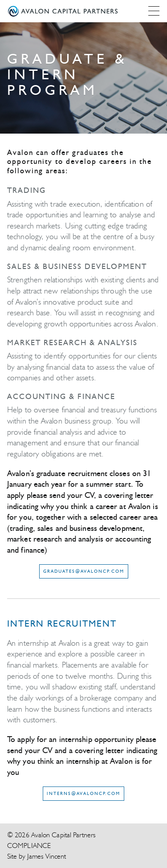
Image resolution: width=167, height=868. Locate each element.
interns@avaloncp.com (83, 793)
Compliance (29, 846)
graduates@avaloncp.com (84, 571)
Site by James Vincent (37, 856)
